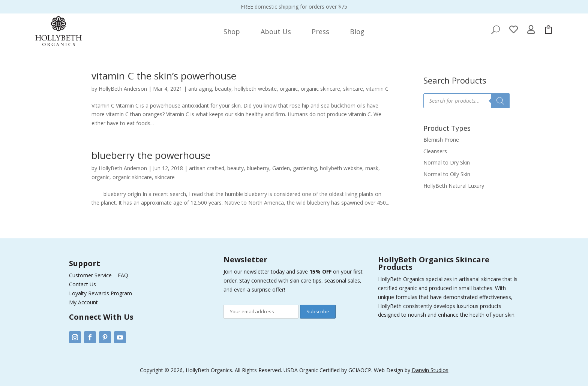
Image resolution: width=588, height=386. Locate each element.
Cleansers (435, 151)
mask (372, 168)
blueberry (258, 168)
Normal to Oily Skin (447, 174)
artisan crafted (207, 168)
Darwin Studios (430, 370)
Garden (281, 168)
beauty (223, 89)
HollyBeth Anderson (123, 89)
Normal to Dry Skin (447, 162)
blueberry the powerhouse (151, 155)
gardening (305, 168)
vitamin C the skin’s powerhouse (164, 76)
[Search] (500, 101)
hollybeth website (256, 89)
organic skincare (320, 89)
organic (289, 89)
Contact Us (82, 284)
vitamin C (377, 89)
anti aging (200, 89)
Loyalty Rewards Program (100, 293)
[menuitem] (232, 31)
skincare (353, 89)
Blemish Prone (441, 140)
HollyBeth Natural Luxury (454, 186)
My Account (83, 302)
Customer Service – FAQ (99, 275)
